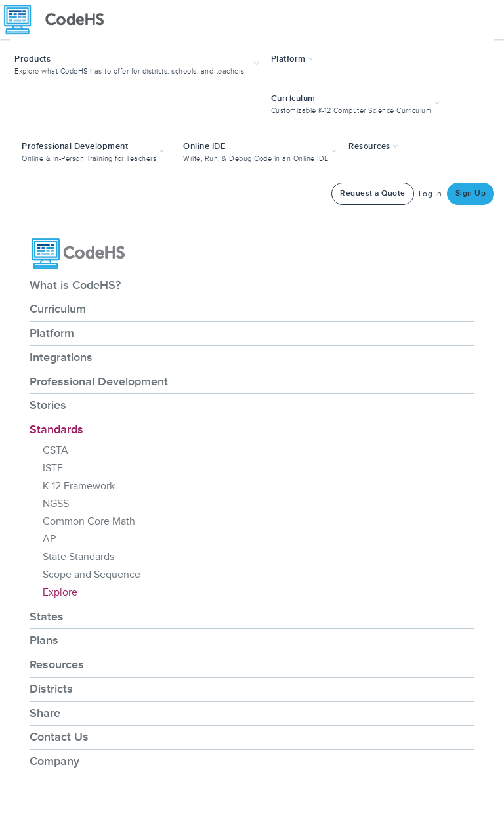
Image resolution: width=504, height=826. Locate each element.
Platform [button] (292, 59)
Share (45, 713)
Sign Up (471, 193)
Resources (57, 664)
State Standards (78, 557)
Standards (56, 429)
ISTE (53, 468)
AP (49, 539)
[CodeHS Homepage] (59, 20)
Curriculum (58, 309)
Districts (51, 689)
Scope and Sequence (92, 575)
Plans (44, 640)
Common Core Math (89, 521)
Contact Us (59, 737)
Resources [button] (373, 146)
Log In (430, 194)
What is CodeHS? (75, 285)
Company (54, 761)
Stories (48, 405)
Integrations (61, 357)
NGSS (56, 504)
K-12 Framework (79, 486)
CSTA (55, 450)
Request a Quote (373, 193)
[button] (138, 63)
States (47, 617)
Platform (52, 333)
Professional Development (99, 381)
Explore (60, 592)
